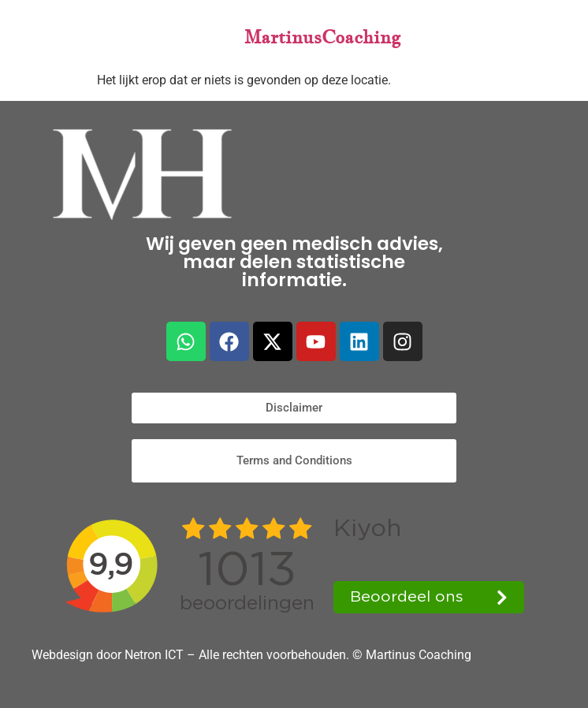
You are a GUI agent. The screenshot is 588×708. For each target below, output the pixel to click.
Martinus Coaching (419, 655)
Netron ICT (156, 655)
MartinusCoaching (322, 36)
